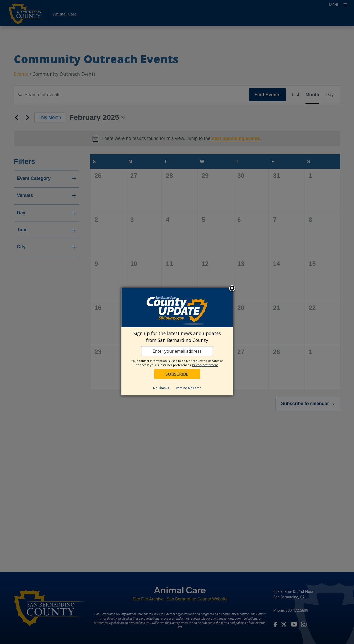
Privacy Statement (205, 365)
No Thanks (161, 388)
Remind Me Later (188, 388)
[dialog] (177, 342)
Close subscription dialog (232, 289)
